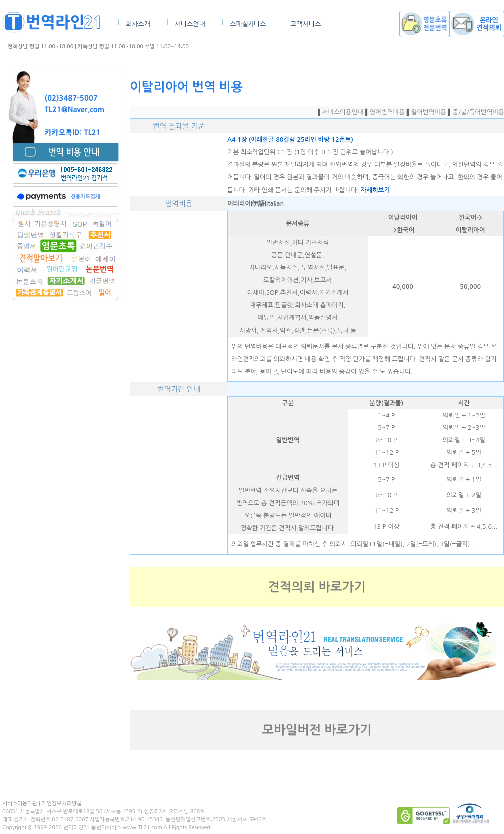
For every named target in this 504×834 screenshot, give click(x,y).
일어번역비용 (429, 112)
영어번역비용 (387, 112)
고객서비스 (306, 24)
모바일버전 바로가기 (317, 730)
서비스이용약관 (20, 803)
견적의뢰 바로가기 (317, 587)
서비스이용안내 (343, 112)
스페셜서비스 (248, 24)
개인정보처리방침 (62, 803)
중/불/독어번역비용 (478, 112)
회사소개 (138, 24)
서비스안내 (190, 24)
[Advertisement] (65, 443)
